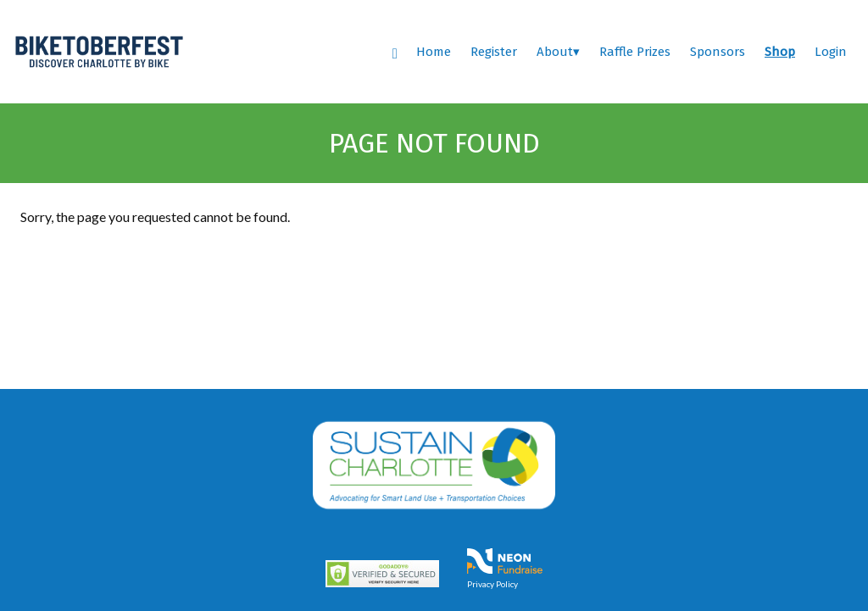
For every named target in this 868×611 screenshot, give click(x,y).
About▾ (558, 52)
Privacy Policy (492, 584)
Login (831, 52)
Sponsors (718, 52)
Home (434, 52)
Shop (780, 52)
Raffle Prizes (635, 52)
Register (494, 52)
